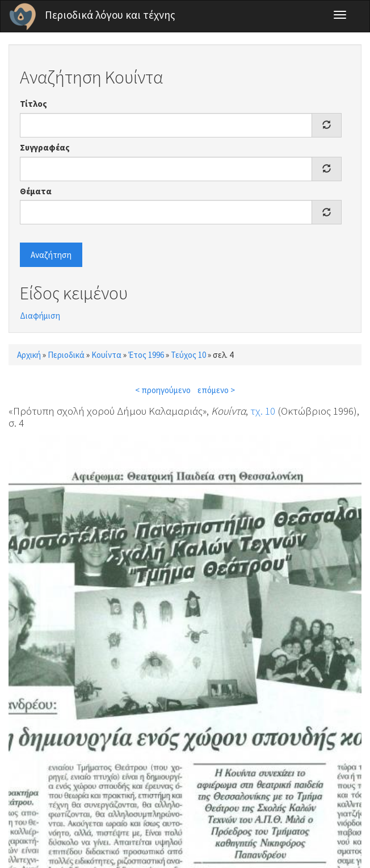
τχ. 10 (263, 411)
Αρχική (29, 355)
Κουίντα (106, 355)
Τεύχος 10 (188, 355)
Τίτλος (33, 104)
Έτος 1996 (146, 355)
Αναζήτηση (51, 255)
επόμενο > (216, 390)
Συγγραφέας (45, 147)
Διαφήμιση (40, 316)
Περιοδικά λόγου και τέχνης (110, 15)
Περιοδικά (66, 355)
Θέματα (36, 191)
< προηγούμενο (163, 390)
